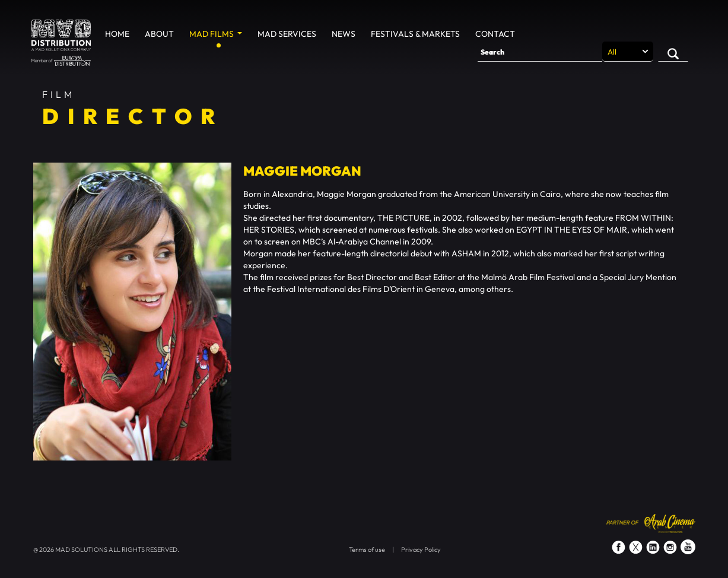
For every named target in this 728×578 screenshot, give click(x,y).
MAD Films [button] (212, 34)
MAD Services (287, 34)
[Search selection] (628, 52)
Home (117, 34)
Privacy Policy (421, 550)
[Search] (540, 52)
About (159, 34)
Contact (495, 34)
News (344, 34)
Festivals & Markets (415, 34)
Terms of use (367, 550)
